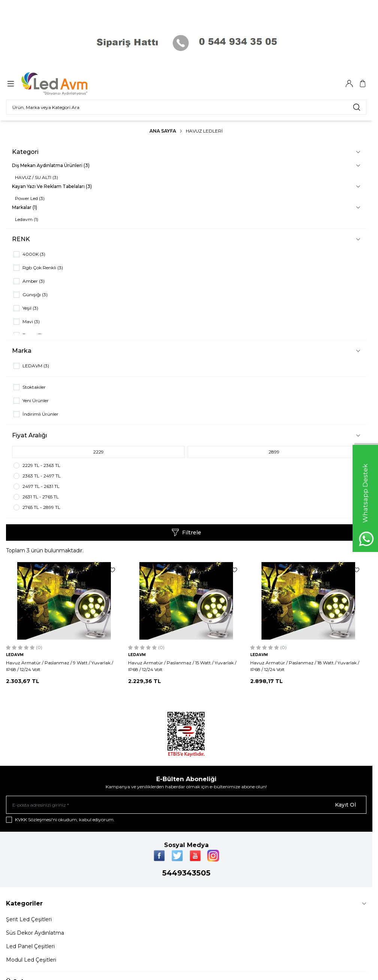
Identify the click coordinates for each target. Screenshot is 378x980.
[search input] (186, 107)
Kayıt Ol (345, 805)
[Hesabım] (349, 84)
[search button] (357, 107)
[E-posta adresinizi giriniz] (186, 805)
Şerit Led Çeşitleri (29, 919)
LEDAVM (15, 655)
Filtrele (186, 533)
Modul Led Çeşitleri (31, 960)
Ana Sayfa (163, 131)
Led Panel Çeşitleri (30, 946)
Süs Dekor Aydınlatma (35, 933)
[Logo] (59, 84)
